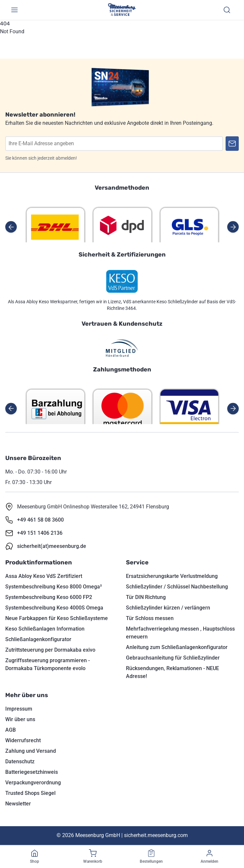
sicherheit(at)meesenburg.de (52, 546)
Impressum (19, 709)
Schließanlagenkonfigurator (38, 639)
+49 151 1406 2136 (40, 533)
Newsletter (18, 804)
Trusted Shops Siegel (30, 793)
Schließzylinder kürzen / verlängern (168, 608)
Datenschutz (20, 761)
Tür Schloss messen (150, 618)
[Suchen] (227, 10)
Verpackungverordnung (33, 783)
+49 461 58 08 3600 (40, 520)
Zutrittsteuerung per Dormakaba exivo (50, 650)
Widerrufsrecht (23, 740)
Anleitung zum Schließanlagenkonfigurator (177, 647)
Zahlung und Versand (31, 751)
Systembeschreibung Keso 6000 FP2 (49, 597)
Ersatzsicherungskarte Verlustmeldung (172, 576)
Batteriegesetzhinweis (32, 772)
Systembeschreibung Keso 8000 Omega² (54, 587)
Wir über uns (20, 719)
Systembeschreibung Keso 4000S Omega (54, 608)
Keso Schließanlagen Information (45, 629)
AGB (11, 730)
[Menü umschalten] (14, 10)
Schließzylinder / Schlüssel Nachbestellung (177, 587)
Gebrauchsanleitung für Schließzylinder (173, 658)
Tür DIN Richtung (146, 597)
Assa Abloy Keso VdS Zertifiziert (44, 576)
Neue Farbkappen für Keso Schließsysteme (57, 618)
